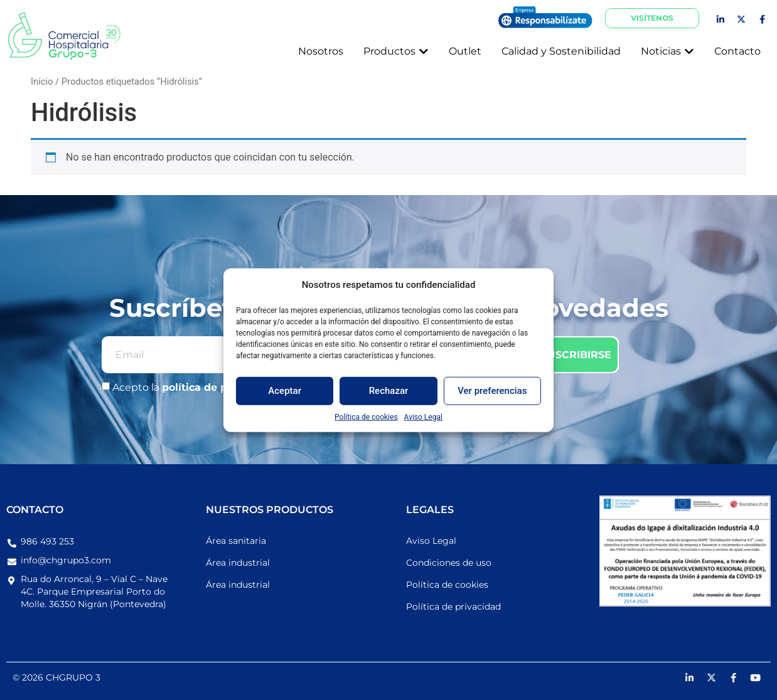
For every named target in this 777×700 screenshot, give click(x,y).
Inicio (42, 82)
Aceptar (285, 391)
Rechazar (389, 391)
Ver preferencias (492, 391)
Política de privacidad (453, 607)
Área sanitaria (236, 541)
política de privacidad (221, 387)
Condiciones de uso (449, 563)
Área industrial (238, 563)
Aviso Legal (423, 416)
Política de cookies (366, 416)
